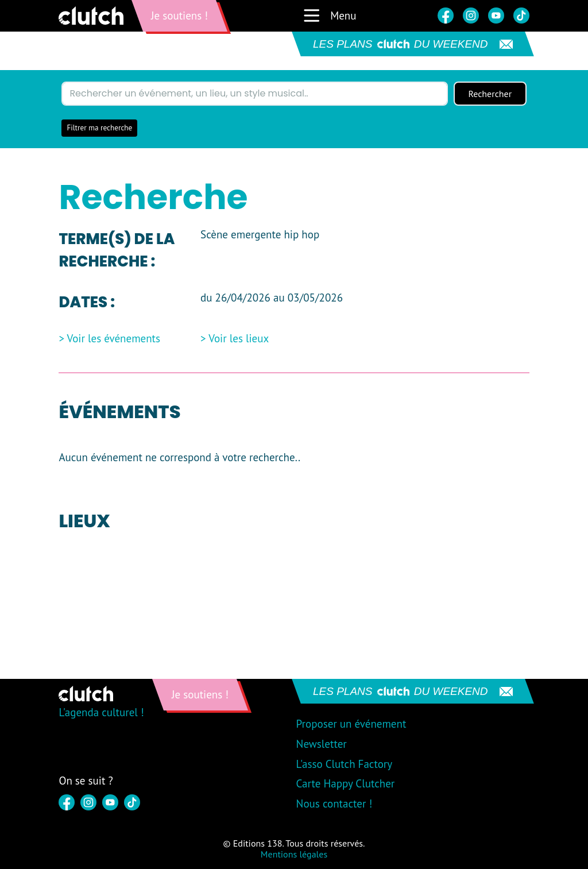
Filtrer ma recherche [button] (99, 128)
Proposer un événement (351, 724)
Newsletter (322, 744)
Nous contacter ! (334, 804)
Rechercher (490, 94)
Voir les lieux (239, 339)
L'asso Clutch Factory (345, 764)
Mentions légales (294, 854)
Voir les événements (114, 339)
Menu (329, 16)
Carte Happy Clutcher (346, 783)
